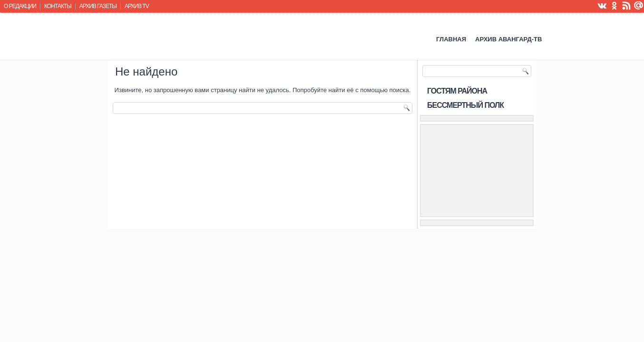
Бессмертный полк (465, 105)
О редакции (20, 6)
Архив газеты (98, 6)
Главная (451, 39)
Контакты (58, 6)
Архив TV (137, 6)
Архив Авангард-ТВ (508, 39)
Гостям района (457, 91)
